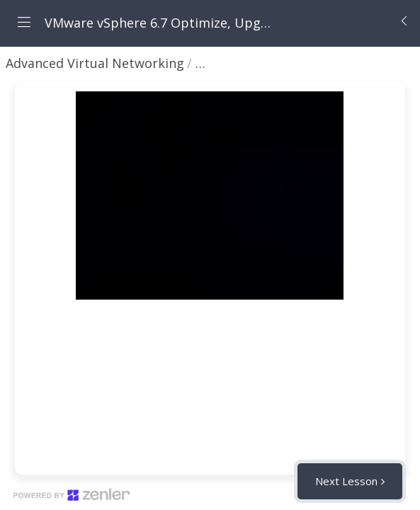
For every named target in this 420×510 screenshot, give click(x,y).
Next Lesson (346, 481)
